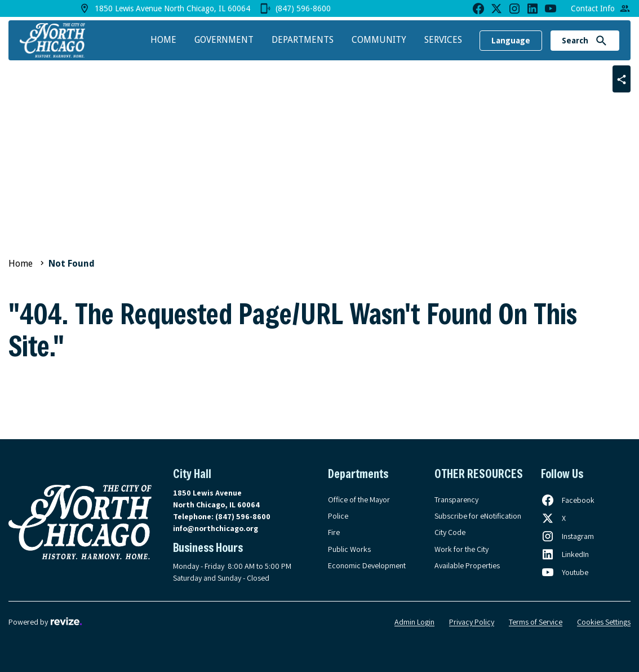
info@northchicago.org (216, 528)
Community (379, 40)
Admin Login (414, 622)
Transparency (456, 499)
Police (338, 516)
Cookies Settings (604, 622)
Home (163, 40)
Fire (334, 532)
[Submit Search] (601, 41)
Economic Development (367, 565)
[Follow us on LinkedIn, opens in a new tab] (565, 554)
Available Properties (467, 565)
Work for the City (461, 549)
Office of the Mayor (359, 499)
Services (443, 40)
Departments (303, 40)
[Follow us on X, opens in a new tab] (553, 518)
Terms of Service (536, 622)
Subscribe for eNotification (478, 516)
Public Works (349, 549)
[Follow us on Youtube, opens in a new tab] (565, 572)
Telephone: (222, 516)
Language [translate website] (511, 41)
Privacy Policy (472, 622)
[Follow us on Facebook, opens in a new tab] (568, 500)
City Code (450, 532)
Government (224, 40)
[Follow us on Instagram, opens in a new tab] (567, 536)
